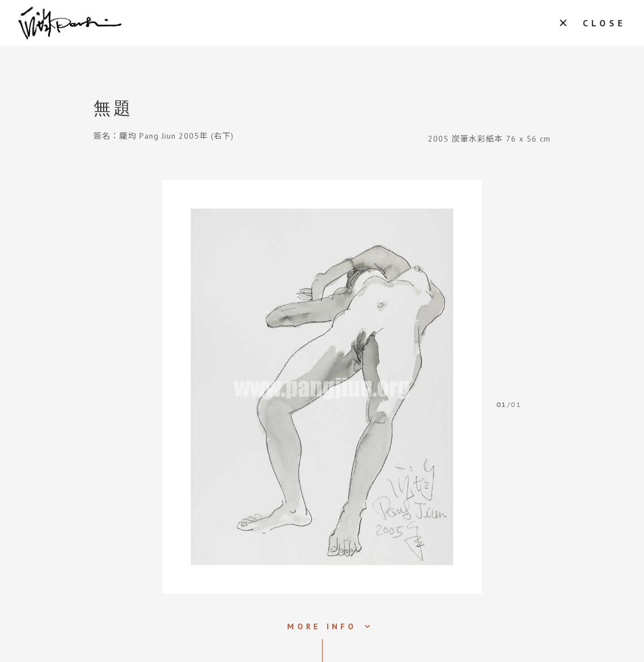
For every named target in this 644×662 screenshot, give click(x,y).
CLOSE (604, 23)
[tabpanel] (322, 387)
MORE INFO (322, 626)
